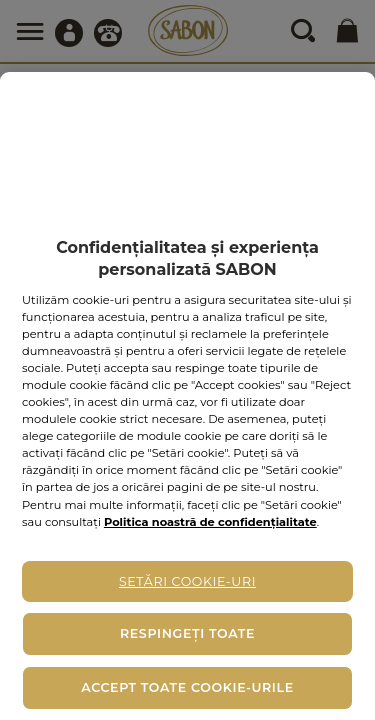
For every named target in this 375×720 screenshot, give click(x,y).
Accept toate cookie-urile (187, 687)
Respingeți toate (187, 633)
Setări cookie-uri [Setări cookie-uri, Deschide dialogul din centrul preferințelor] (187, 581)
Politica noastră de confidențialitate (210, 522)
